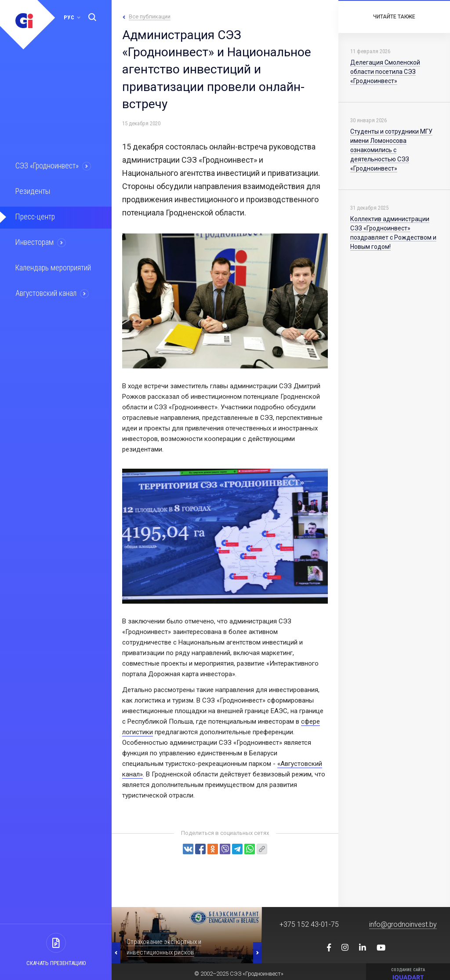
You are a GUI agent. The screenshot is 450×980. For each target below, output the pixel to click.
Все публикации (150, 16)
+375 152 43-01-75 (309, 924)
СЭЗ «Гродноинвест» (47, 166)
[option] (187, 935)
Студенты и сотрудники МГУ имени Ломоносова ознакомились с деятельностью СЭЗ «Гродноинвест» (391, 150)
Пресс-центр (34, 216)
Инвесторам (34, 241)
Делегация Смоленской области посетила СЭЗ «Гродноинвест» (385, 72)
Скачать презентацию (56, 963)
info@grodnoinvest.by (403, 924)
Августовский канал (46, 291)
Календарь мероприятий (52, 266)
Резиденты (32, 191)
